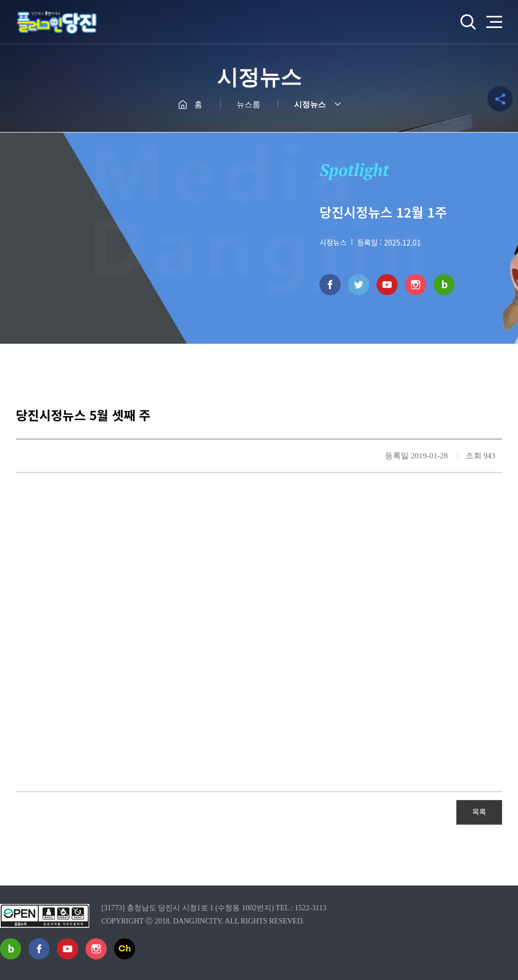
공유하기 (500, 99)
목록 (479, 812)
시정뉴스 (310, 105)
